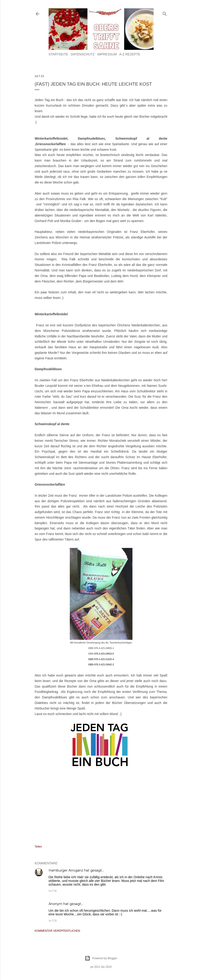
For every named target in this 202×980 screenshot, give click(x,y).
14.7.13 (53, 891)
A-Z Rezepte (130, 54)
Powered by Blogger (101, 958)
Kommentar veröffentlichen (57, 931)
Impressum (107, 54)
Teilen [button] (38, 847)
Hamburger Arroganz (66, 870)
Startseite (58, 54)
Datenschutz (83, 54)
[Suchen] (165, 13)
